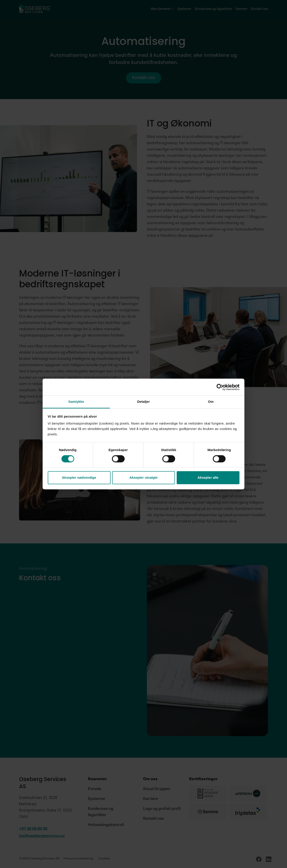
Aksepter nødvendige (79, 477)
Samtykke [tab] (76, 402)
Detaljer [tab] (143, 402)
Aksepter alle (208, 477)
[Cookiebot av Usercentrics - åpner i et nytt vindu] (220, 387)
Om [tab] (211, 402)
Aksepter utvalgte (143, 477)
